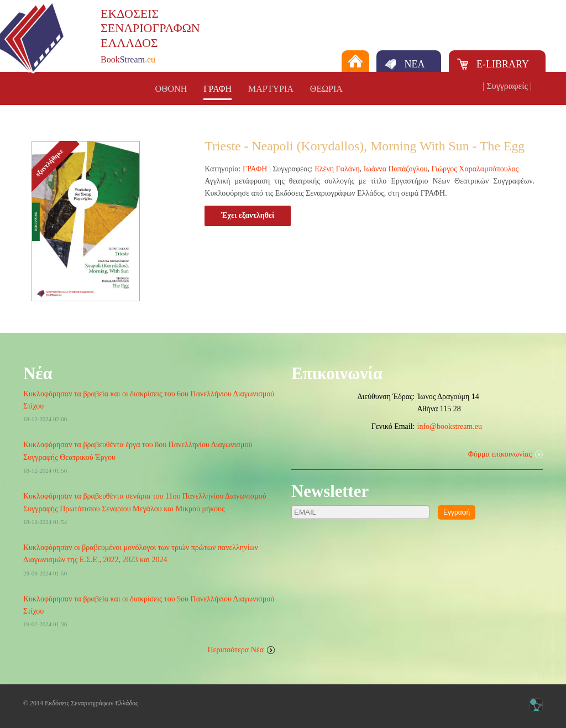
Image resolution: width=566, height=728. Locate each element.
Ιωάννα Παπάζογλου (396, 169)
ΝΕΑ (414, 64)
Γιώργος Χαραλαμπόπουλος (475, 169)
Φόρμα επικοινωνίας (500, 454)
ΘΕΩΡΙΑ (326, 89)
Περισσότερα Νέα (236, 650)
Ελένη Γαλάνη (337, 169)
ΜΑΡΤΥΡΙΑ (271, 89)
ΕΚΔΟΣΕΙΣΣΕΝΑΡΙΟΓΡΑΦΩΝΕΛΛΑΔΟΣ (150, 28)
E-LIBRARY (503, 64)
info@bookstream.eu (450, 426)
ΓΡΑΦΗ (218, 89)
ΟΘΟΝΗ (171, 89)
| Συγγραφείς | (507, 86)
